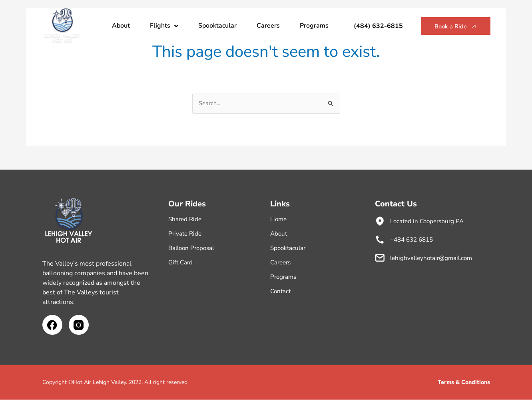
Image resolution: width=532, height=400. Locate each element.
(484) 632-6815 (370, 26)
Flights (164, 26)
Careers (268, 26)
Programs (314, 26)
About (121, 26)
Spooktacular (217, 26)
